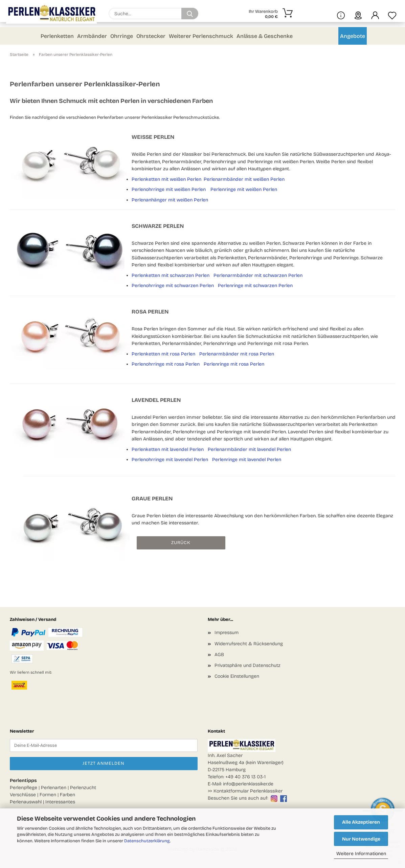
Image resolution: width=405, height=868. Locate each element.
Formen (48, 795)
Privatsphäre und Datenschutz (247, 665)
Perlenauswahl (26, 802)
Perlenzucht (83, 788)
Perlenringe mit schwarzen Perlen (255, 286)
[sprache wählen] (358, 14)
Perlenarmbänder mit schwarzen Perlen (258, 275)
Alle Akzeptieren (361, 822)
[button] (375, 14)
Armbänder (92, 36)
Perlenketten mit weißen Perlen (166, 179)
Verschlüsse (23, 795)
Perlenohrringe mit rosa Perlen (166, 364)
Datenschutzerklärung (147, 841)
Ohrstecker (151, 36)
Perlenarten (54, 788)
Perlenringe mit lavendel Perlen (247, 460)
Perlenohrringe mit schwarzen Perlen (173, 286)
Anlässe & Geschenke (265, 36)
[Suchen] (190, 14)
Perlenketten (57, 36)
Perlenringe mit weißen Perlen (244, 189)
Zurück (181, 543)
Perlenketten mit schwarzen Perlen (171, 275)
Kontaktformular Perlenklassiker (248, 791)
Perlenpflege (24, 788)
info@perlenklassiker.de (248, 784)
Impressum (227, 633)
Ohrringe (122, 36)
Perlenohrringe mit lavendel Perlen (170, 460)
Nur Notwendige (361, 839)
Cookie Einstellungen (237, 676)
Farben (67, 795)
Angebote (353, 36)
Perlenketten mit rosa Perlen (163, 354)
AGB (219, 655)
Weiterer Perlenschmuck (201, 36)
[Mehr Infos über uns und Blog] (341, 14)
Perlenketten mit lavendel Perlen (168, 449)
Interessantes (60, 802)
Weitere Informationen (361, 854)
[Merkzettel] (392, 14)
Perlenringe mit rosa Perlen (234, 364)
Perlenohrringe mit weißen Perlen (169, 189)
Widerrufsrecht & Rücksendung (249, 644)
